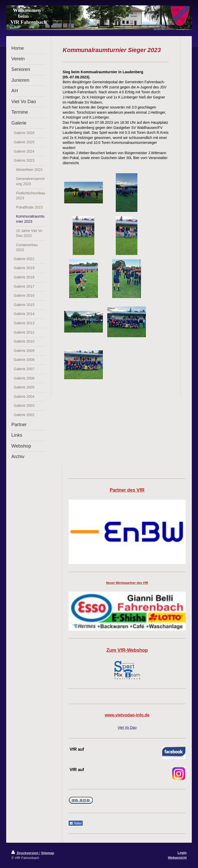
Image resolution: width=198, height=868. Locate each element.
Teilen (76, 823)
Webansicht (177, 858)
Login (182, 853)
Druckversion (25, 853)
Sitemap (48, 853)
